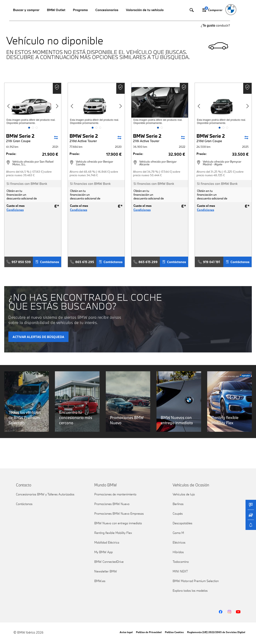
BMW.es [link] (100, 581)
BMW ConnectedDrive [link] (109, 562)
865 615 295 (82, 262)
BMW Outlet (56, 10)
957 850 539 (19, 262)
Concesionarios (107, 10)
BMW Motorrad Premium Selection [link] (196, 581)
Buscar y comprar (26, 10)
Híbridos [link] (178, 552)
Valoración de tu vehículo (145, 10)
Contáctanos (47, 262)
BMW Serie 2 (20, 138)
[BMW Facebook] (221, 612)
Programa (80, 10)
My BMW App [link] (103, 552)
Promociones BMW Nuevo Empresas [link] (119, 514)
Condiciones (15, 210)
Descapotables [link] (182, 523)
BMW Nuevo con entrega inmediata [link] (118, 523)
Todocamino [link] (181, 562)
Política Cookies (174, 632)
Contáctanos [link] (24, 504)
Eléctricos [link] (179, 542)
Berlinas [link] (178, 504)
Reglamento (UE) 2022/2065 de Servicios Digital (216, 632)
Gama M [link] (178, 533)
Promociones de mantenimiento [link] (115, 494)
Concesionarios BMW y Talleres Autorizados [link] (45, 494)
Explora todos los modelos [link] (190, 591)
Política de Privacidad (149, 632)
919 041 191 (209, 262)
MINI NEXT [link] (180, 571)
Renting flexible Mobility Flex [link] (113, 533)
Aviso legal (126, 632)
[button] (29, 128)
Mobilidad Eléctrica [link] (107, 542)
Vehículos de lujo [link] (184, 494)
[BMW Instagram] (229, 612)
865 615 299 (145, 262)
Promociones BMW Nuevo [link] (112, 504)
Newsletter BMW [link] (106, 571)
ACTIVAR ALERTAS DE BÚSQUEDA (38, 337)
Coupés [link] (178, 514)
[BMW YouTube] (238, 612)
